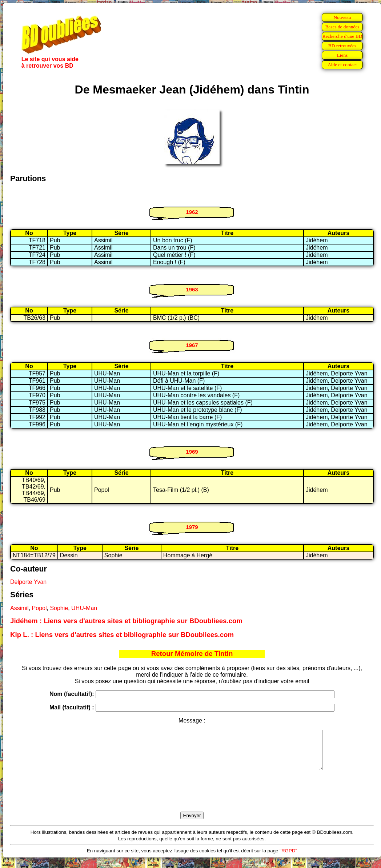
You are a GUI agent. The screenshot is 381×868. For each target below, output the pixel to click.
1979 (192, 527)
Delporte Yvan (28, 582)
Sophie (59, 608)
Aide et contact (342, 65)
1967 (192, 345)
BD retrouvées (342, 46)
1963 (192, 289)
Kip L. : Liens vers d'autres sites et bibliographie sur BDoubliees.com (122, 635)
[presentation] (192, 799)
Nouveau (342, 17)
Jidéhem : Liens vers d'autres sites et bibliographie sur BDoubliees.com (126, 621)
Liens (342, 55)
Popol (39, 608)
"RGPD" (288, 858)
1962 (192, 212)
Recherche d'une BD (342, 36)
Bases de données (342, 27)
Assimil (19, 608)
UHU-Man (84, 608)
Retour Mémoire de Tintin (192, 654)
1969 (192, 452)
